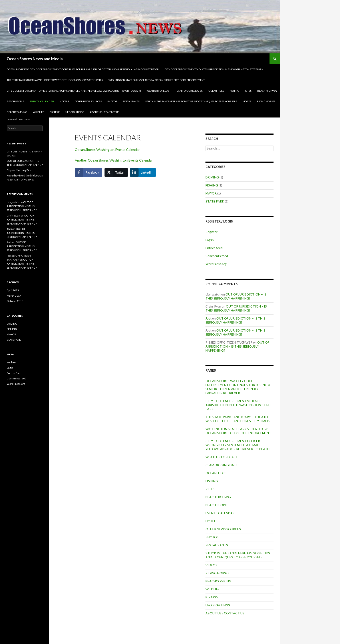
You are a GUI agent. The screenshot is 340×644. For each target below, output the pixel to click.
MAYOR (211, 193)
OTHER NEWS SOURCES (88, 101)
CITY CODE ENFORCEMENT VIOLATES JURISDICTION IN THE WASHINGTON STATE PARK (214, 69)
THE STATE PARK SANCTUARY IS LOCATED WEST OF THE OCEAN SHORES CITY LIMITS (55, 80)
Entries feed (214, 248)
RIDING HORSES (266, 101)
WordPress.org (216, 264)
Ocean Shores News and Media (35, 59)
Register (211, 232)
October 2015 (15, 301)
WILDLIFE (38, 112)
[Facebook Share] (89, 172)
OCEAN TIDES (216, 91)
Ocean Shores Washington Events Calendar (107, 149)
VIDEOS (247, 101)
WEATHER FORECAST (159, 91)
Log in (210, 240)
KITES (248, 91)
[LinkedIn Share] (143, 172)
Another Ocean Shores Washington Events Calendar (114, 160)
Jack (208, 318)
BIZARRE (55, 112)
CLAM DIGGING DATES (190, 91)
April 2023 (13, 290)
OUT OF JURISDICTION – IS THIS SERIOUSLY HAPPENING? (236, 296)
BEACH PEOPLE (15, 101)
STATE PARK (215, 201)
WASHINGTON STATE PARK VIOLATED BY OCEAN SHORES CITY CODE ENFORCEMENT (157, 80)
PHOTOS (112, 101)
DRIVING (212, 177)
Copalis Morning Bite (19, 170)
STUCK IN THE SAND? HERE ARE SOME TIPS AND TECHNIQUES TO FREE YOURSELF (191, 101)
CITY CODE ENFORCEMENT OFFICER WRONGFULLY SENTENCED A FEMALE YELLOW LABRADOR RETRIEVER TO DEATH (74, 91)
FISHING (234, 91)
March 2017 (14, 296)
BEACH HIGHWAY (267, 91)
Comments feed (217, 256)
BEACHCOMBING (17, 112)
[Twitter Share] (116, 172)
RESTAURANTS (131, 101)
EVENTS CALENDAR (42, 101)
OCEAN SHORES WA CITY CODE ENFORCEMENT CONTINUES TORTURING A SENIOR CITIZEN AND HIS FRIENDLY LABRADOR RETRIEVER (83, 69)
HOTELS (64, 101)
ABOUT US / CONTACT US (105, 112)
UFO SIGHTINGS (75, 112)
